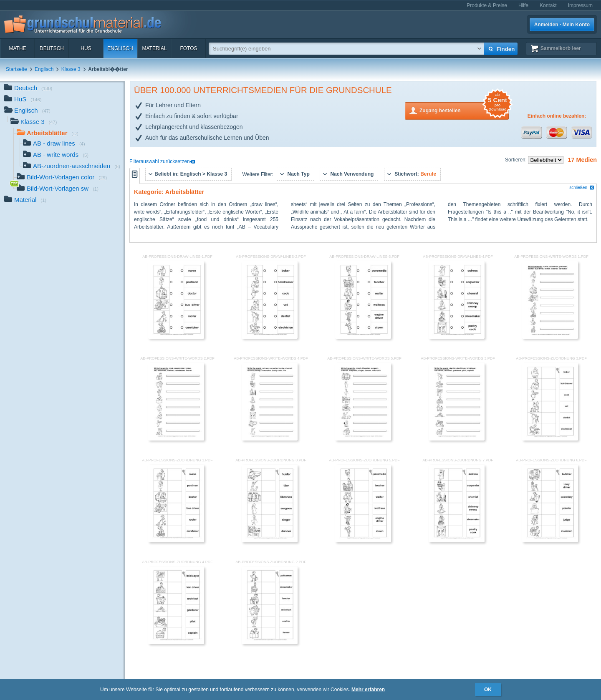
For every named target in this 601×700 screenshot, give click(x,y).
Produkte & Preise (487, 5)
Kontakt (548, 5)
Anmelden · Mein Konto (562, 25)
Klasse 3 (71, 69)
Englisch (120, 48)
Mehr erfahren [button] (368, 690)
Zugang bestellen (464, 110)
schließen (582, 188)
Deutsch (52, 48)
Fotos (188, 48)
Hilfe (523, 5)
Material (154, 48)
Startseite (16, 69)
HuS (86, 48)
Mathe (17, 48)
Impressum (580, 5)
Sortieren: (516, 160)
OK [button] (488, 690)
